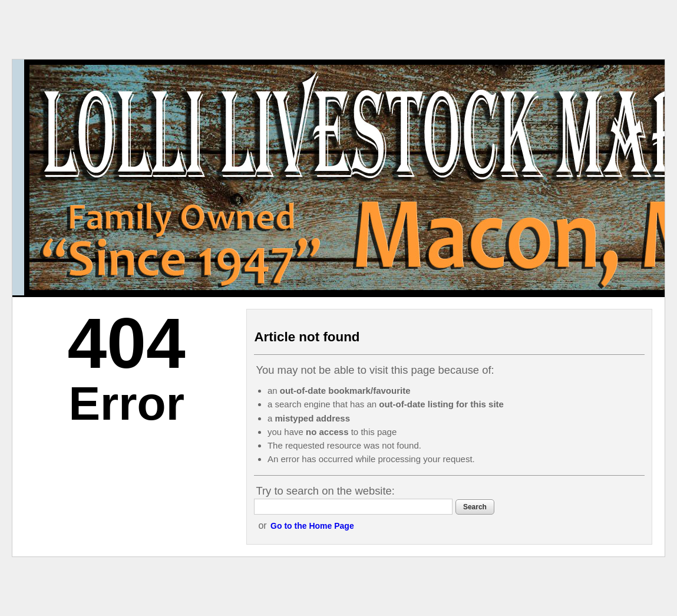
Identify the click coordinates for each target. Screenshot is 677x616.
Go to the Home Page (312, 526)
